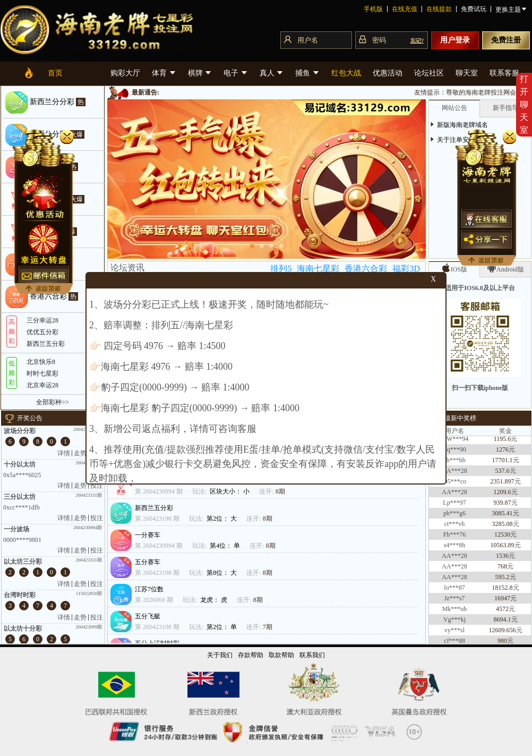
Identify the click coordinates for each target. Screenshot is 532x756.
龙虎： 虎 (214, 600)
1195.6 (503, 442)
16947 (502, 601)
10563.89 (503, 548)
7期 (268, 627)
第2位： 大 (222, 519)
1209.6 (503, 495)
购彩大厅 (125, 73)
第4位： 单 (226, 546)
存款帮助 (251, 655)
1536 (502, 559)
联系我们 (312, 655)
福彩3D (406, 269)
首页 (55, 73)
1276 (502, 453)
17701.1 (503, 463)
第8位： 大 (222, 573)
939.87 (503, 506)
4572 (502, 612)
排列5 (281, 269)
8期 (280, 491)
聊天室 (467, 73)
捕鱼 (307, 73)
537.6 (503, 474)
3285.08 (503, 527)
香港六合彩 (366, 269)
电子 (236, 73)
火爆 (76, 134)
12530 (502, 538)
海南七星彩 (318, 269)
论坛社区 (429, 73)
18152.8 (503, 591)
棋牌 (200, 73)
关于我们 (220, 655)
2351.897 (503, 485)
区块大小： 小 (230, 491)
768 (502, 570)
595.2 (503, 580)
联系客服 (504, 73)
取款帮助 (281, 655)
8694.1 (503, 623)
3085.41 (503, 516)
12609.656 (503, 633)
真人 (272, 73)
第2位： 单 (222, 627)
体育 (164, 73)
